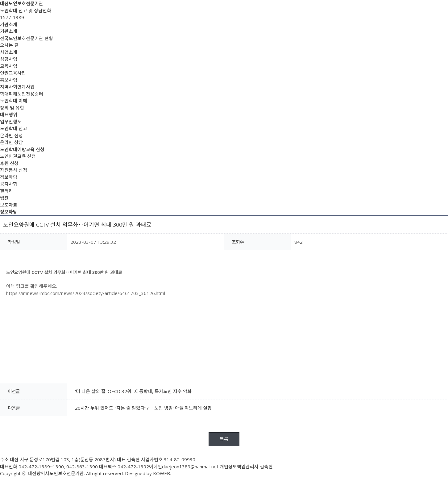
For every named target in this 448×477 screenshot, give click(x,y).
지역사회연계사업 (17, 87)
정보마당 (9, 177)
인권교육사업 (13, 73)
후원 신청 (9, 163)
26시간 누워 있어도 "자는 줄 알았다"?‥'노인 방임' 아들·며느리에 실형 (143, 408)
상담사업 (9, 59)
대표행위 (9, 114)
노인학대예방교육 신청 (22, 149)
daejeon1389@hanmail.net (190, 467)
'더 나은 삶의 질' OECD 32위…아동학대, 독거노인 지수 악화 (133, 391)
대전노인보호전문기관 (22, 3)
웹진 (4, 198)
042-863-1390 (82, 467)
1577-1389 (12, 17)
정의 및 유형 (12, 108)
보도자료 (9, 205)
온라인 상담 (11, 142)
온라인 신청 (11, 135)
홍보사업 (9, 80)
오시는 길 (9, 45)
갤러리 (6, 191)
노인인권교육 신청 (18, 156)
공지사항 (9, 184)
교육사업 (9, 66)
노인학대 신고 (14, 128)
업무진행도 (11, 122)
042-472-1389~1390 (41, 467)
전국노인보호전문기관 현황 (27, 38)
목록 (224, 439)
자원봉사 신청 (14, 170)
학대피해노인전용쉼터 (22, 94)
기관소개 (9, 24)
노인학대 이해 (14, 101)
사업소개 (9, 52)
